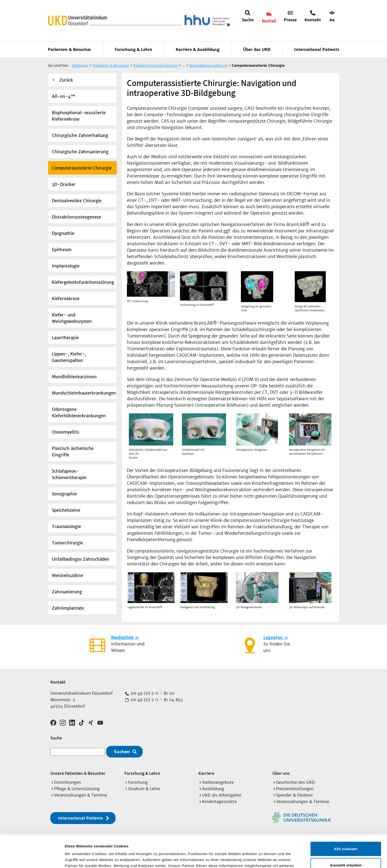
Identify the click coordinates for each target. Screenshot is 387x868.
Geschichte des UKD (296, 782)
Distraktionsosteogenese (76, 217)
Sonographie (64, 494)
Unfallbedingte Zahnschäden (81, 559)
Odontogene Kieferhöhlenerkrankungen (79, 413)
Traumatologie (66, 527)
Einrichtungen (68, 782)
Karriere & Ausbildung (198, 49)
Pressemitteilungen (295, 789)
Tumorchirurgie (67, 543)
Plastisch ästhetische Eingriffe (73, 452)
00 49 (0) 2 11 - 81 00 (152, 693)
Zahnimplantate (68, 608)
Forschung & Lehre (133, 49)
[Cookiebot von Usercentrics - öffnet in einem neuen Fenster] (32, 858)
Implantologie (66, 266)
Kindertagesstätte (220, 801)
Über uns (281, 773)
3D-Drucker (64, 184)
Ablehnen (346, 852)
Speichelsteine (66, 510)
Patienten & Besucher (69, 49)
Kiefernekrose (66, 299)
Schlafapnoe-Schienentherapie (69, 474)
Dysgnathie (63, 233)
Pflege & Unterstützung (77, 789)
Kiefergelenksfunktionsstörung (83, 282)
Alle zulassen (346, 819)
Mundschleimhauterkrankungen (84, 393)
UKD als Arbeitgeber (222, 795)
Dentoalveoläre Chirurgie (77, 201)
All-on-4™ (63, 96)
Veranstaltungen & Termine (81, 795)
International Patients (317, 49)
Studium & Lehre (144, 789)
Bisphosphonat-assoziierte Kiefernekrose (79, 116)
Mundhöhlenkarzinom (74, 377)
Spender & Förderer (295, 795)
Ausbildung (213, 789)
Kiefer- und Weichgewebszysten (72, 318)
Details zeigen (262, 858)
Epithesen (62, 250)
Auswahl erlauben (346, 836)
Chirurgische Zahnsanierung (80, 152)
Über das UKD (257, 49)
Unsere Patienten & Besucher (78, 773)
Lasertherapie (65, 338)
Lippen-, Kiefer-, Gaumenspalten (69, 357)
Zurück (66, 80)
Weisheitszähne (68, 576)
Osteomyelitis (66, 432)
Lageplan (273, 638)
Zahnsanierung (67, 592)
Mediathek (122, 638)
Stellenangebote (218, 782)
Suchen (122, 752)
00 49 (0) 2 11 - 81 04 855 (156, 700)
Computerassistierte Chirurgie (82, 168)
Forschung (138, 782)
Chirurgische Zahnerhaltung (80, 135)
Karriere (206, 773)
